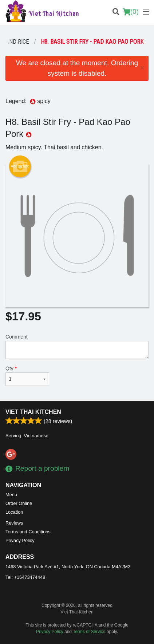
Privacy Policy (20, 540)
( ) (131, 12)
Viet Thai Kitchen (33, 412)
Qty (27, 376)
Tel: (25, 577)
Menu (11, 495)
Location (14, 512)
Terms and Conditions (28, 532)
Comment (77, 346)
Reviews (14, 523)
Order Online (19, 503)
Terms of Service (89, 632)
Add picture (20, 166)
